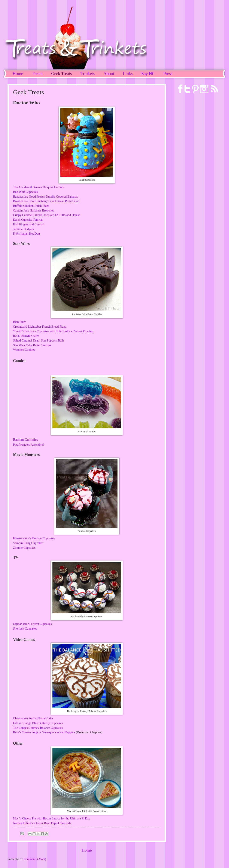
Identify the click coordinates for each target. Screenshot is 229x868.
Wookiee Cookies (24, 350)
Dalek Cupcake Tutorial (28, 220)
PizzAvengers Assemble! (28, 445)
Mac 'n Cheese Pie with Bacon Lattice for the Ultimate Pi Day (52, 818)
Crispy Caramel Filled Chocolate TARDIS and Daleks (47, 215)
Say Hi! (148, 74)
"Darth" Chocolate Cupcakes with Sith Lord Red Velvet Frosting (53, 331)
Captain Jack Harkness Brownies (33, 210)
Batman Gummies (25, 440)
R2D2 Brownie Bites (26, 336)
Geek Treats (61, 74)
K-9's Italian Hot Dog (26, 234)
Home (18, 74)
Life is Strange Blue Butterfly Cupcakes (38, 723)
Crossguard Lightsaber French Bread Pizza (40, 327)
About (109, 74)
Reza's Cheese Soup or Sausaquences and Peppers (44, 732)
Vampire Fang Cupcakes (28, 543)
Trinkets (88, 74)
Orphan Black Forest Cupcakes (32, 624)
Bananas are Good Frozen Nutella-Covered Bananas (45, 197)
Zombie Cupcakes (24, 548)
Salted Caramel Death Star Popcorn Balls (39, 340)
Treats (37, 74)
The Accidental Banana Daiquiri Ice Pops (39, 187)
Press (168, 74)
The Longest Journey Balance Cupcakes (38, 728)
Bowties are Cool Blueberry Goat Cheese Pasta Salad (46, 201)
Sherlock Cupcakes (25, 628)
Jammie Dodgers (24, 229)
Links (128, 74)
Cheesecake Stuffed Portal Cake (33, 718)
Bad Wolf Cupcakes (25, 192)
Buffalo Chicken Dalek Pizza (31, 206)
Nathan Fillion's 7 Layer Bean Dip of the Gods (42, 823)
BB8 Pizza (20, 322)
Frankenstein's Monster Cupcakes (34, 538)
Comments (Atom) (35, 859)
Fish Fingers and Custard (29, 224)
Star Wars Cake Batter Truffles (32, 345)
